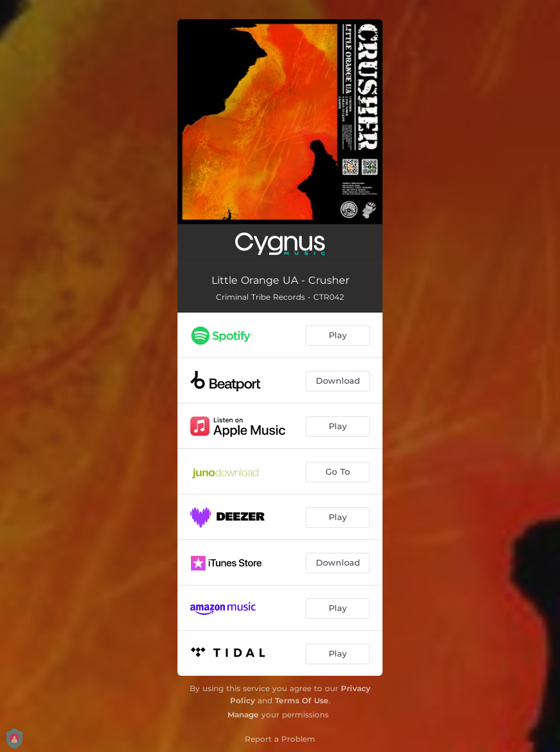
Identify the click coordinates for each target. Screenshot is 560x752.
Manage (243, 715)
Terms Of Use (302, 700)
